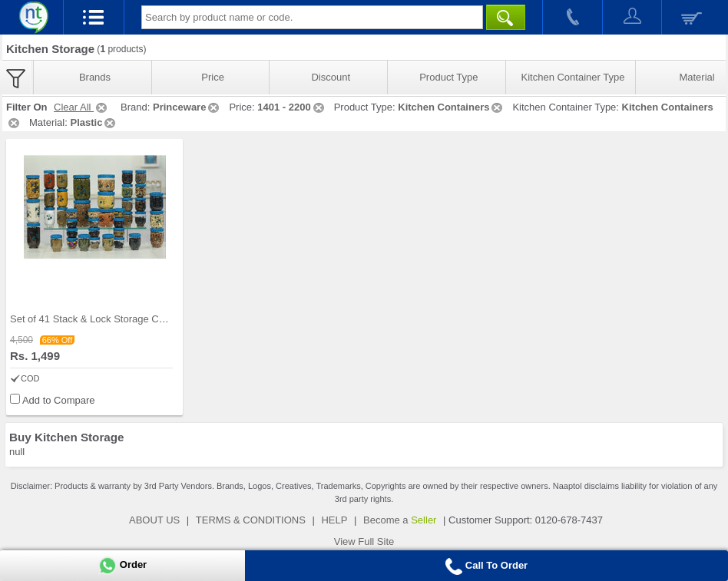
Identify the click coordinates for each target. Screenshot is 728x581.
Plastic (94, 122)
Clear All (81, 107)
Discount (331, 77)
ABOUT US (154, 520)
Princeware (187, 107)
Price (213, 77)
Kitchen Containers (451, 107)
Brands (95, 77)
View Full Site (364, 541)
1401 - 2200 (291, 107)
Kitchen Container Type (573, 77)
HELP (334, 520)
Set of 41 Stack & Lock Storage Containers (105, 319)
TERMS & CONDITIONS (251, 520)
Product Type (448, 77)
